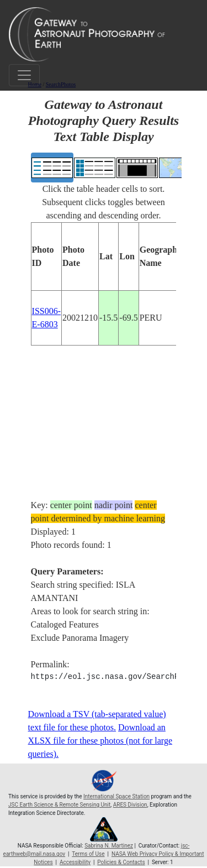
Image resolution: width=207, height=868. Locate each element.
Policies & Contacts (121, 862)
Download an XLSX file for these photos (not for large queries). (100, 741)
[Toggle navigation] (24, 75)
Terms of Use (88, 854)
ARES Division (130, 805)
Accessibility (75, 862)
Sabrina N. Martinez (109, 846)
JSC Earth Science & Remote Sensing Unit (59, 805)
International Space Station (116, 796)
